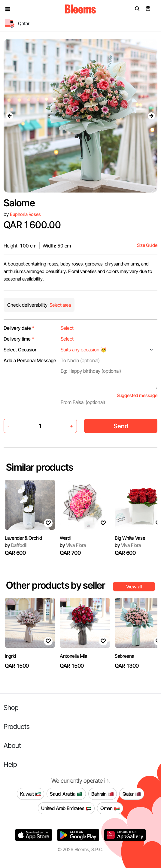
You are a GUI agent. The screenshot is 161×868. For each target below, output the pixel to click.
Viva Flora (73, 545)
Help (10, 764)
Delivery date (19, 328)
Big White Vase (130, 538)
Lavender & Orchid (23, 538)
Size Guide (147, 245)
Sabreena (124, 656)
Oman (110, 808)
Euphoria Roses (25, 214)
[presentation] (10, 116)
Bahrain (103, 794)
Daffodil (16, 545)
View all (134, 587)
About (12, 745)
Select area (60, 305)
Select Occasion (21, 350)
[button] (8, 9)
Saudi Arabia (66, 794)
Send (121, 426)
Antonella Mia (73, 656)
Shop (11, 707)
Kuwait (31, 794)
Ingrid (10, 656)
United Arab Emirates (66, 808)
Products (17, 726)
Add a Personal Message (30, 360)
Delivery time (19, 339)
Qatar (132, 794)
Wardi (65, 538)
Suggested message (137, 395)
